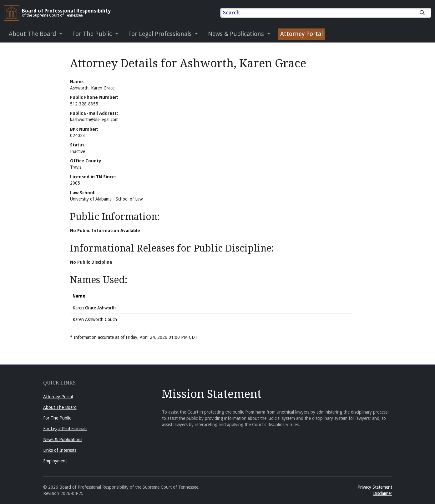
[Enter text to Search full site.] (330, 13)
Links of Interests (60, 450)
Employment (55, 461)
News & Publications (63, 440)
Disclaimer (383, 493)
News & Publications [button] (237, 34)
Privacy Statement (375, 487)
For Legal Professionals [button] (161, 34)
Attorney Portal (58, 397)
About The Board (60, 407)
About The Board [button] (33, 34)
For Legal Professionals (65, 429)
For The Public (57, 418)
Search (231, 13)
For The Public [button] (93, 34)
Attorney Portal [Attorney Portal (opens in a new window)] (301, 34)
